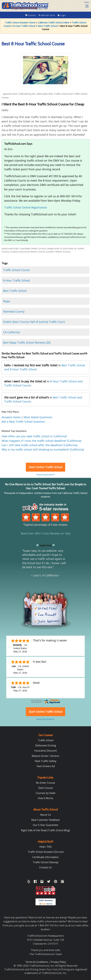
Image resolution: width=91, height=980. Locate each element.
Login (62, 15)
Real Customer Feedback (45, 820)
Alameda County (14, 311)
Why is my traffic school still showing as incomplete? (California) (43, 449)
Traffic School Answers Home (20, 23)
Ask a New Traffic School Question (23, 422)
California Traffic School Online (54, 23)
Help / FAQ (45, 847)
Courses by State (46, 793)
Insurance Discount (45, 751)
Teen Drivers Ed (45, 766)
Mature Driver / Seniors (45, 756)
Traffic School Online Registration (26, 207)
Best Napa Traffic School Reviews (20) (27, 342)
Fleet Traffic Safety (45, 761)
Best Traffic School (48, 26)
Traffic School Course (16, 270)
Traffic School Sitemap (45, 862)
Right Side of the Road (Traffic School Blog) (45, 830)
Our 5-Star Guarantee (45, 825)
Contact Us (45, 867)
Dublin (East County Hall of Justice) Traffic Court (34, 322)
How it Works (45, 798)
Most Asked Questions (38, 417)
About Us (45, 815)
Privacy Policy (58, 962)
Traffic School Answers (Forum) (46, 852)
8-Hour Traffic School (24, 26)
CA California (11, 332)
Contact (31, 15)
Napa (7, 301)
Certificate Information (45, 857)
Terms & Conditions (37, 962)
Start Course (46, 788)
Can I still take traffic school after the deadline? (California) (40, 445)
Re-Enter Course (45, 783)
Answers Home (11, 417)
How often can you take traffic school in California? (34, 436)
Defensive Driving (46, 745)
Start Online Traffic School (46, 467)
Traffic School (46, 740)
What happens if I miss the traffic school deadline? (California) (41, 441)
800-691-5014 (47, 15)
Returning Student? (46, 475)
